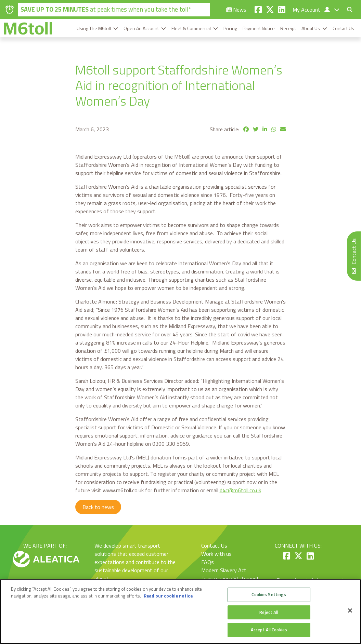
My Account (312, 10)
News (236, 10)
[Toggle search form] (347, 10)
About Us (311, 28)
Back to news (98, 507)
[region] (180, 612)
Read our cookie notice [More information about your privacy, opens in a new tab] (168, 596)
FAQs (208, 562)
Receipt (288, 28)
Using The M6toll (94, 28)
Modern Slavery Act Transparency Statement (230, 574)
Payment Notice (259, 28)
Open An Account (141, 28)
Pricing (230, 28)
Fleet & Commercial (191, 28)
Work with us (216, 554)
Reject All (269, 612)
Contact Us (343, 28)
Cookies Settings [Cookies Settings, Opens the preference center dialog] (269, 594)
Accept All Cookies (269, 630)
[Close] (350, 611)
